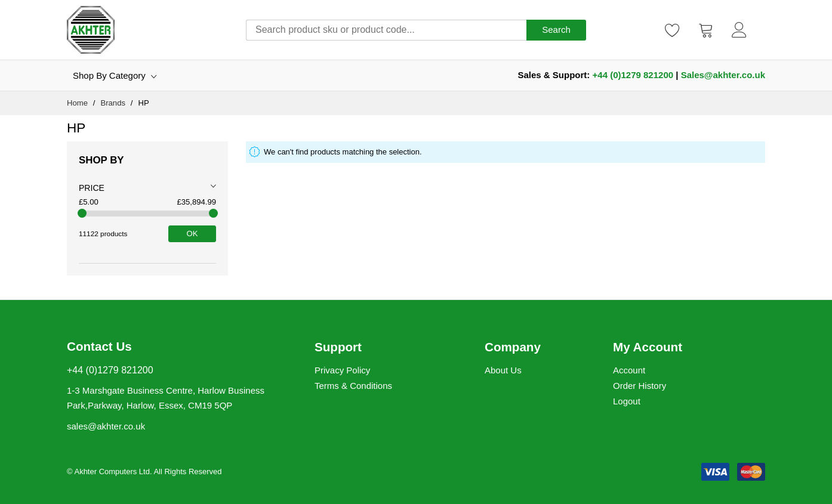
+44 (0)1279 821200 (633, 75)
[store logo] (91, 30)
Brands (114, 103)
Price (92, 188)
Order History (640, 386)
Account (629, 370)
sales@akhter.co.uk (106, 426)
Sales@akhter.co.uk (723, 75)
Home (78, 103)
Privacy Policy (342, 370)
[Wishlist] (673, 30)
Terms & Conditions (353, 386)
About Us (503, 370)
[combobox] (386, 30)
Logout (627, 401)
